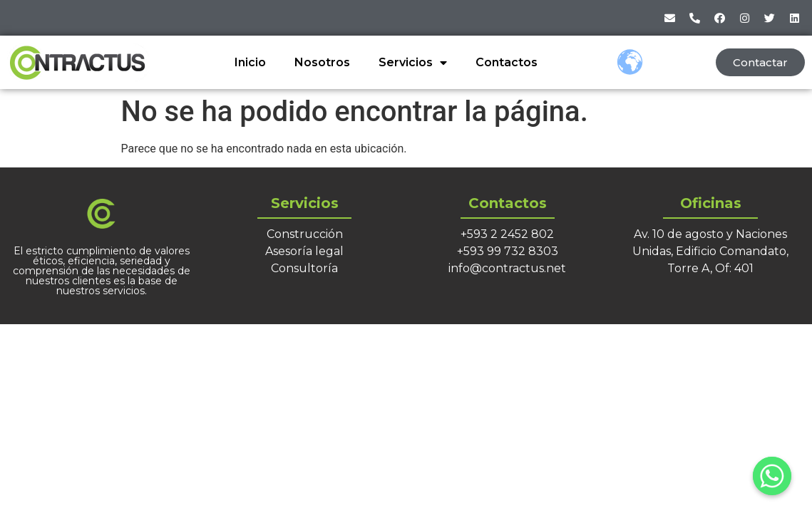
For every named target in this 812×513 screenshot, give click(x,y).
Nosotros (322, 62)
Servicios (413, 63)
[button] (760, 62)
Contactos (507, 62)
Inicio (250, 62)
